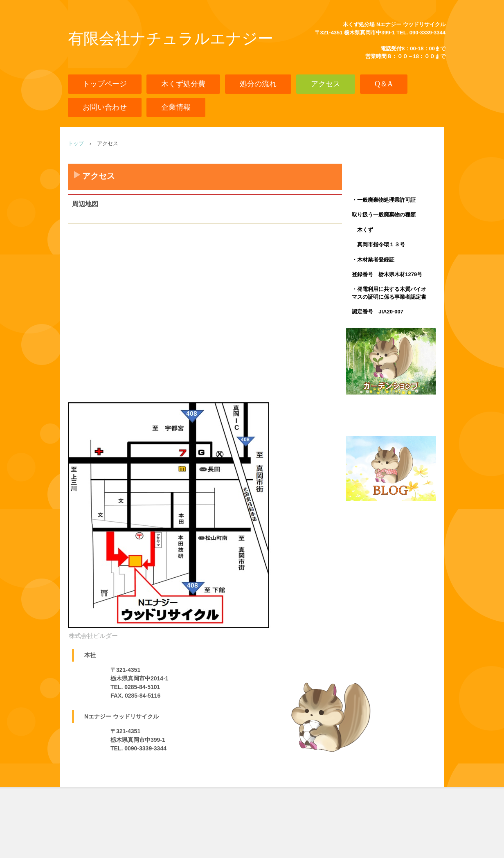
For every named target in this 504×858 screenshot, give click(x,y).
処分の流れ (258, 84)
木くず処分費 (183, 84)
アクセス (326, 84)
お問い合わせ (105, 107)
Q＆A (384, 84)
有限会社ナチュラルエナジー (171, 38)
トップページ (105, 84)
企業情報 (176, 107)
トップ (76, 143)
